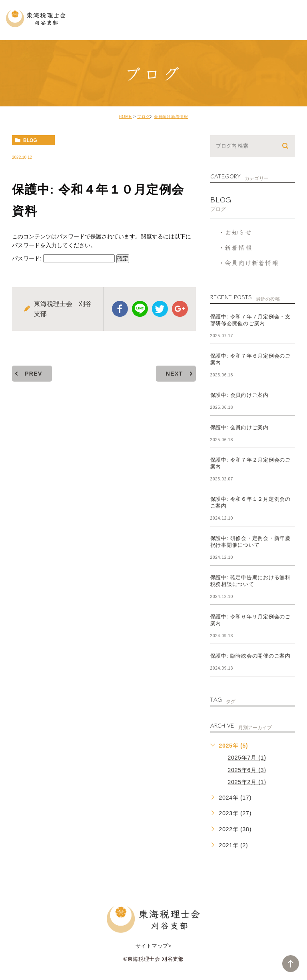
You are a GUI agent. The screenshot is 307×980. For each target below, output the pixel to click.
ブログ (144, 117)
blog (30, 140)
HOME (125, 117)
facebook (120, 309)
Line (140, 309)
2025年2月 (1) (247, 782)
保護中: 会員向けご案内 (239, 395)
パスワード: (63, 258)
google (180, 309)
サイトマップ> (153, 946)
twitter (160, 309)
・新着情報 (235, 247)
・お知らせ (235, 232)
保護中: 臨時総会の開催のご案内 (250, 656)
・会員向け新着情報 (248, 262)
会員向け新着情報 (171, 117)
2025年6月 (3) (247, 770)
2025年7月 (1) (247, 758)
